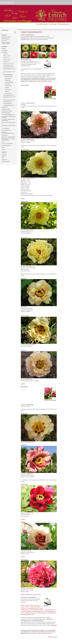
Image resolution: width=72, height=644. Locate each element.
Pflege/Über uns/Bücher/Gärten (8, 137)
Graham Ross (30, 474)
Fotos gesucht (5, 135)
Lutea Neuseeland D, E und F (9, 72)
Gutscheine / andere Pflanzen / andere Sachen (8, 120)
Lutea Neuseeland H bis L (9, 95)
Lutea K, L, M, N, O (7, 60)
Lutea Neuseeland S (8, 104)
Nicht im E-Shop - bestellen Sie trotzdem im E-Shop (40, 81)
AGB (3, 158)
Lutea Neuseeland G (8, 75)
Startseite (4, 48)
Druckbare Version (53, 637)
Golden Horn (8, 84)
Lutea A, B (5, 54)
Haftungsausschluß (6, 161)
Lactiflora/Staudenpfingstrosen (8, 115)
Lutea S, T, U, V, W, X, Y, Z (9, 63)
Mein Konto (4, 41)
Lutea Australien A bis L (8, 65)
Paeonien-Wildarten (6, 113)
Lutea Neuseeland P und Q (9, 100)
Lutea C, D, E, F (7, 56)
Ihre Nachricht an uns (6, 146)
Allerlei (3, 147)
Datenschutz (4, 160)
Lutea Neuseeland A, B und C (9, 69)
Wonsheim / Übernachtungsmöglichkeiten (8, 133)
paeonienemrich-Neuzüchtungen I (9, 123)
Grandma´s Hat (8, 86)
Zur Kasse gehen (5, 39)
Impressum (4, 156)
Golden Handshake (9, 82)
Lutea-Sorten (4, 52)
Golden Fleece (30, 266)
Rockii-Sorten (5, 107)
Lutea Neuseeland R (8, 102)
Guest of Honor (8, 90)
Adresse (3, 149)
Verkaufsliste (4, 50)
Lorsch (3, 142)
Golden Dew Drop (9, 77)
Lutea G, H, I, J (7, 58)
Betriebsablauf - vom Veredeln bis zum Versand (8, 139)
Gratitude (7, 88)
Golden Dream (8, 78)
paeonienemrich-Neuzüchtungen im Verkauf (9, 117)
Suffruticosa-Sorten (6, 109)
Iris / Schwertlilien (5, 128)
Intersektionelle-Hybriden (7, 111)
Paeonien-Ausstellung (6, 130)
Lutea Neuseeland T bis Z (9, 105)
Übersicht (7, 91)
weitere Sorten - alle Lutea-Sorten (33, 595)
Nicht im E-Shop (8, 93)
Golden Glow (8, 80)
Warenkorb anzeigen (6, 37)
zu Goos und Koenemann (7, 144)
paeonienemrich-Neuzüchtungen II (9, 126)
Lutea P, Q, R (6, 61)
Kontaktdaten (54, 625)
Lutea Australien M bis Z (8, 67)
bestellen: (23, 199)
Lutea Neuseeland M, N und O (9, 98)
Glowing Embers (30, 139)
